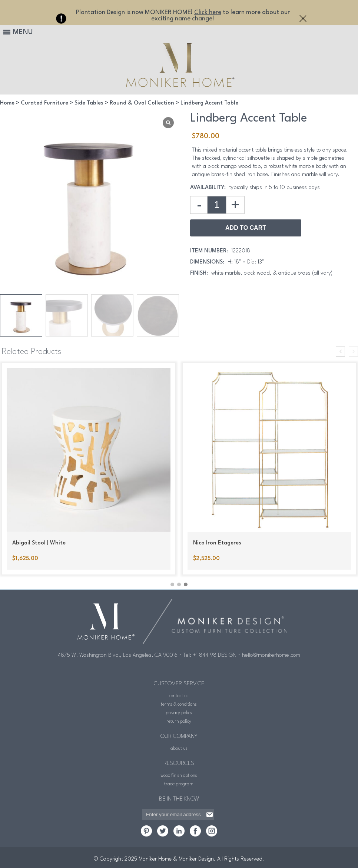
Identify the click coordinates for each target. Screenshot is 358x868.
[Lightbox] (168, 123)
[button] (172, 584)
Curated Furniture (44, 103)
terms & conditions (179, 704)
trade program (179, 783)
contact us (179, 695)
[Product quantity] (217, 205)
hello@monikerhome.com (271, 655)
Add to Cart (246, 228)
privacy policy (179, 712)
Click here (208, 12)
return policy (179, 721)
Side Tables (89, 103)
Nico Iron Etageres (217, 543)
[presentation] (340, 352)
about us (179, 748)
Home (7, 103)
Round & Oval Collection (142, 103)
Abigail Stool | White (39, 543)
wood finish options (179, 775)
